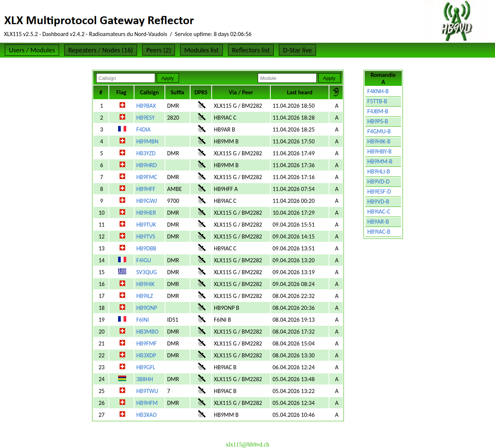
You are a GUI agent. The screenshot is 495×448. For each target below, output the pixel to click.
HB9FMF (146, 343)
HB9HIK (145, 284)
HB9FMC (147, 177)
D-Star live (297, 50)
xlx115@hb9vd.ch (248, 444)
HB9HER (146, 213)
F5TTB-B (377, 101)
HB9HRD (146, 165)
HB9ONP (147, 308)
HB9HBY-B (380, 151)
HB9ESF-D (379, 191)
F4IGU (144, 260)
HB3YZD (146, 153)
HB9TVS (146, 236)
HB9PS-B (378, 121)
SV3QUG (147, 272)
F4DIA (144, 129)
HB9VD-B (378, 202)
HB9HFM (147, 403)
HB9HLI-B (379, 171)
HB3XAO (146, 415)
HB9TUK (146, 225)
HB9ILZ (145, 296)
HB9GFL (146, 367)
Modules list (201, 50)
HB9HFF (146, 189)
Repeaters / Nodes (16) (101, 50)
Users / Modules (32, 50)
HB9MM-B (380, 161)
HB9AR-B (378, 222)
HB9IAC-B (379, 232)
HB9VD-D (378, 181)
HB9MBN (147, 141)
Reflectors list (251, 50)
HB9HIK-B (379, 141)
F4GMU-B (379, 131)
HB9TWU (147, 391)
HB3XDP (146, 355)
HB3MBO (147, 332)
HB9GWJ (146, 201)
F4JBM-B (378, 111)
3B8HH (145, 379)
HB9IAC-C (379, 212)
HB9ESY (145, 118)
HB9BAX (146, 106)
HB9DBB (146, 248)
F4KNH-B (378, 91)
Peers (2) (159, 50)
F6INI (143, 320)
